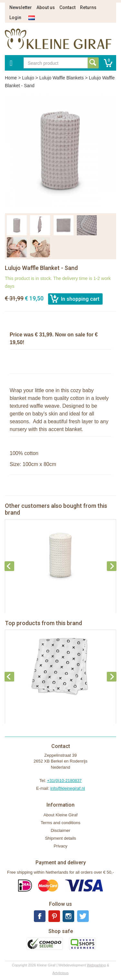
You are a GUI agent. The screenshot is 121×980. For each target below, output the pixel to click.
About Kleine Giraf (61, 815)
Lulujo (28, 78)
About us (46, 7)
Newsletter (21, 7)
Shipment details (60, 838)
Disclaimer (60, 830)
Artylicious (60, 973)
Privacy (60, 846)
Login (15, 17)
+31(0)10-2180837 (64, 781)
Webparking (96, 965)
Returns (88, 7)
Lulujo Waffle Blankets (62, 78)
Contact (67, 7)
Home (11, 78)
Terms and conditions (60, 823)
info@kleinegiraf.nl (68, 788)
